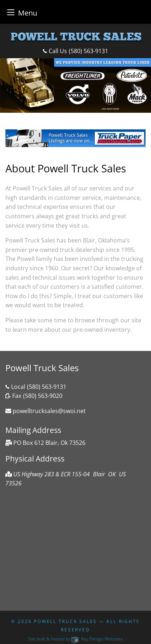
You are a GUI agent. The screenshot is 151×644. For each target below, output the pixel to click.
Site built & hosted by (75, 639)
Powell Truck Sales (65, 621)
